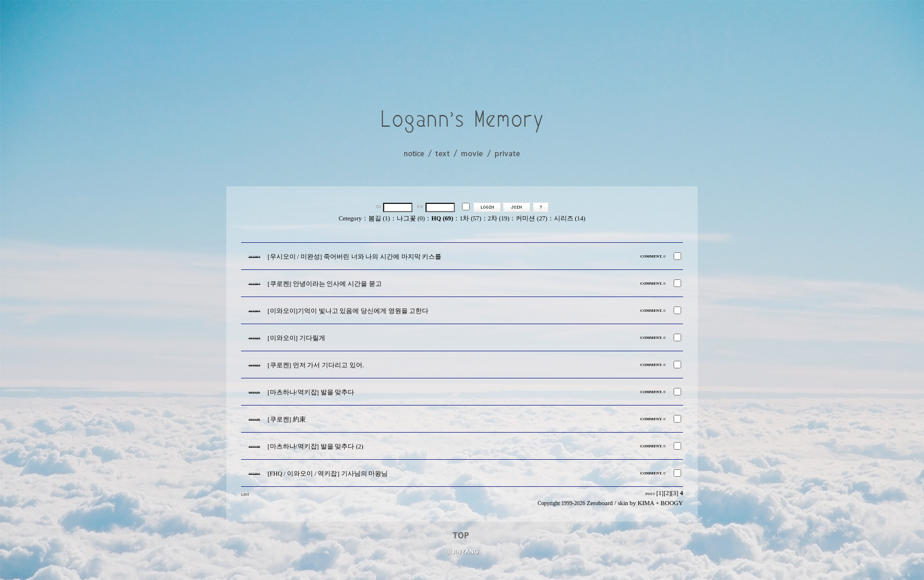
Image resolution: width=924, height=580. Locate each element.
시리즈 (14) (570, 218)
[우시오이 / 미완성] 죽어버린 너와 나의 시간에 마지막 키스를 (354, 257)
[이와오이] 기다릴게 (296, 338)
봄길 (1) (379, 218)
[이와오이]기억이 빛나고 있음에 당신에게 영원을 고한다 (348, 311)
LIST (245, 494)
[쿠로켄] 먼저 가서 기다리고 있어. (316, 365)
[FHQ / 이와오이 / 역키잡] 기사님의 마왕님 (328, 474)
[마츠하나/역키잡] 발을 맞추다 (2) (315, 446)
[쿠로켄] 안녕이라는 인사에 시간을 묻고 (325, 284)
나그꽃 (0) (411, 218)
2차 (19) (499, 218)
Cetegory (350, 218)
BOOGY (672, 503)
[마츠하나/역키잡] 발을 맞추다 (311, 392)
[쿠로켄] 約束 (287, 419)
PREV (650, 494)
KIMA (646, 503)
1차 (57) (471, 218)
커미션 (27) (531, 218)
